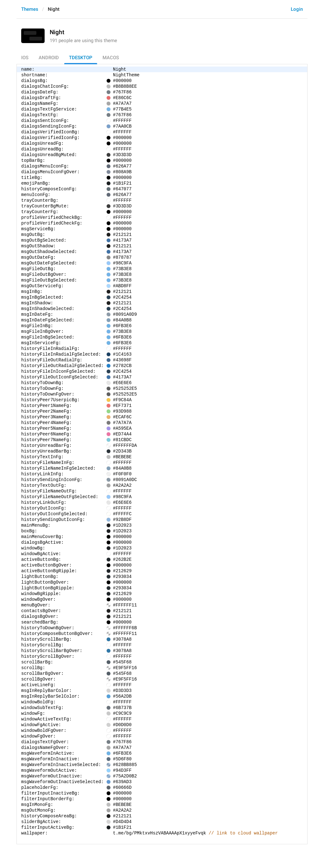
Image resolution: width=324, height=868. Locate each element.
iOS (25, 58)
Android (49, 58)
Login (297, 9)
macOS (111, 58)
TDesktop (81, 58)
